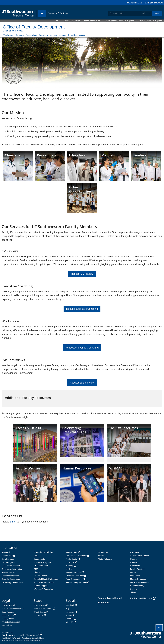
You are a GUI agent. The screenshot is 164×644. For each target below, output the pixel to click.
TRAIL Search (40, 612)
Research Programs (10, 576)
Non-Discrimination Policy (13, 609)
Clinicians (20, 35)
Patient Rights (8, 615)
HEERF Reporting (9, 605)
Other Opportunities (76, 35)
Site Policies (7, 625)
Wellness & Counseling (44, 589)
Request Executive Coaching (82, 309)
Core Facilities (8, 559)
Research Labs (8, 572)
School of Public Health (44, 582)
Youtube (69, 615)
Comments (135, 562)
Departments (39, 559)
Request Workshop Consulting (82, 348)
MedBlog (70, 566)
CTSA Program (8, 562)
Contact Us (135, 566)
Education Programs (42, 562)
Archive (101, 556)
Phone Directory (137, 586)
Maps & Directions (138, 579)
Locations (70, 562)
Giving (133, 572)
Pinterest (70, 619)
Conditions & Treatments (76, 556)
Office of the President (140, 582)
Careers (134, 559)
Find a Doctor (72, 559)
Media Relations (105, 559)
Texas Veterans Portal (43, 609)
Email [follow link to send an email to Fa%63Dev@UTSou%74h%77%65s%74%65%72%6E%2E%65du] (13, 522)
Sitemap (134, 589)
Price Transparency (74, 579)
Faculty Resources (135, 2)
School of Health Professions (46, 579)
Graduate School (41, 566)
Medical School (40, 576)
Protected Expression (11, 622)
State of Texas (40, 605)
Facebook (70, 605)
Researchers (31, 35)
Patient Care (71, 552)
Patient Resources (74, 572)
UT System (38, 615)
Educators (43, 35)
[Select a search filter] (146, 13)
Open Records (8, 612)
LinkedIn (69, 622)
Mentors (53, 35)
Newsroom (103, 552)
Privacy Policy (8, 619)
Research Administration (12, 569)
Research (6, 552)
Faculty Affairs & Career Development (120, 21)
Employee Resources (154, 2)
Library (37, 572)
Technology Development (12, 582)
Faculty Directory (137, 569)
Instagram (70, 612)
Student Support (41, 586)
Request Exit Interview (82, 383)
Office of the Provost (92, 21)
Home (57, 21)
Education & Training (72, 21)
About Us (134, 552)
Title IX (133, 592)
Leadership (135, 576)
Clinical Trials (7, 556)
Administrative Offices (139, 556)
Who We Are (8, 35)
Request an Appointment (76, 582)
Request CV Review (82, 274)
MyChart (69, 569)
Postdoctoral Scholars (11, 566)
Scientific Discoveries (11, 579)
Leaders (62, 35)
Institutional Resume (141, 598)
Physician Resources (75, 576)
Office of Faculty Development (150, 21)
